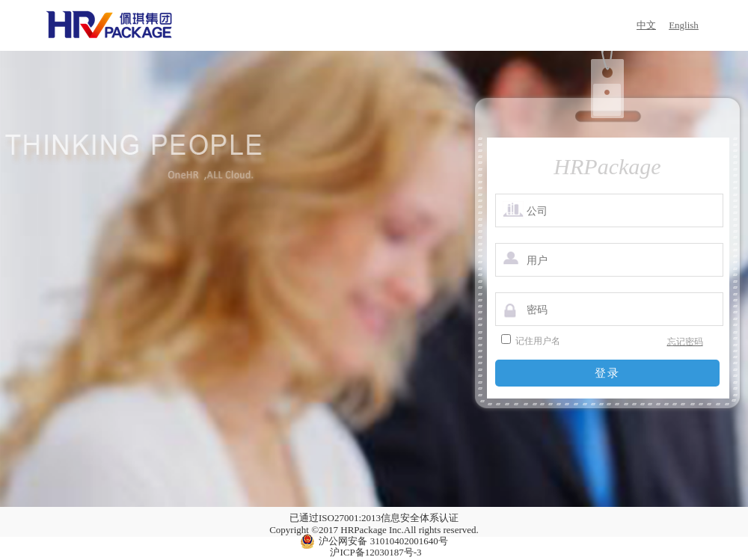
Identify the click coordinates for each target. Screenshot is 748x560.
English (684, 25)
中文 (646, 25)
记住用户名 (538, 341)
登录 (607, 373)
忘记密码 (685, 342)
